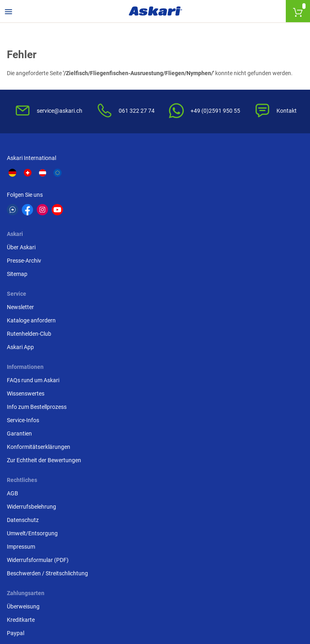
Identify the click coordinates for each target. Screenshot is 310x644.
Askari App (224, 236)
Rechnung (223, 309)
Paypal (219, 296)
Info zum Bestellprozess (38, 296)
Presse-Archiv (127, 209)
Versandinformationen (36, 608)
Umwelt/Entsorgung (135, 309)
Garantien (21, 323)
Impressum (124, 323)
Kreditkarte (224, 283)
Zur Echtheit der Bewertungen (45, 349)
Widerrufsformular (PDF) (140, 336)
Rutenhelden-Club (232, 223)
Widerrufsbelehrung (134, 283)
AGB (115, 269)
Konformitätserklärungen (40, 336)
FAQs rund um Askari (34, 269)
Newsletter (224, 196)
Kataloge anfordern (235, 209)
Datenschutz (125, 296)
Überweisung (227, 269)
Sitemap (120, 223)
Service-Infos (24, 309)
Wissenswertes (27, 283)
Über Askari (124, 196)
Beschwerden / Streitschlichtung (150, 349)
